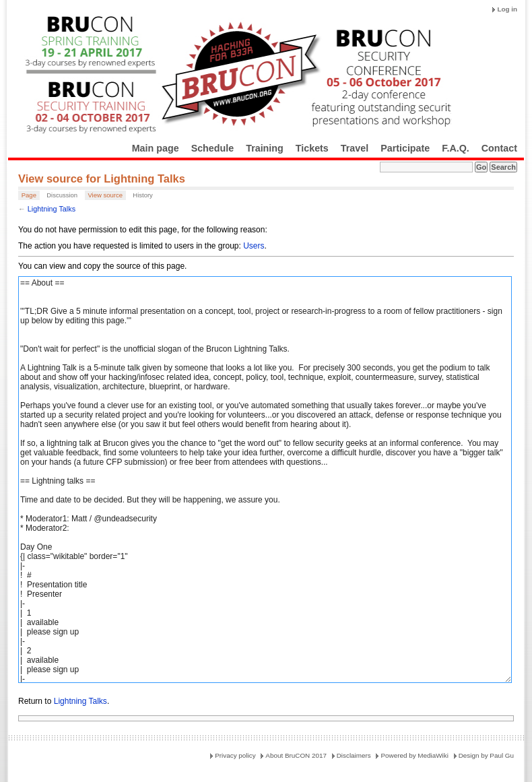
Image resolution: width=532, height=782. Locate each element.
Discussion (62, 195)
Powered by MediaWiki (414, 755)
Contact (499, 148)
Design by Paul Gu (486, 755)
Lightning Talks (52, 209)
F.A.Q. (456, 148)
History (143, 195)
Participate (405, 148)
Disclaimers (354, 755)
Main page (156, 148)
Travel (355, 148)
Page (29, 195)
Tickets (312, 148)
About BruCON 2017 (296, 755)
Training (265, 148)
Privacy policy (235, 755)
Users (254, 246)
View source (105, 195)
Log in (507, 9)
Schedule (213, 148)
